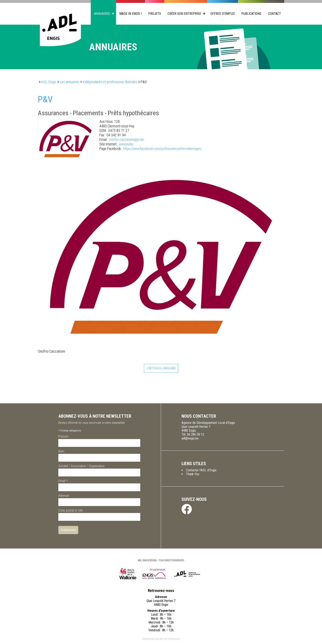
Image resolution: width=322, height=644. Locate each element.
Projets (155, 14)
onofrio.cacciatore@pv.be (122, 140)
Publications (251, 14)
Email (63, 481)
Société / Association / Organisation (81, 467)
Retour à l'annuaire (162, 369)
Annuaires (102, 14)
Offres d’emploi (223, 14)
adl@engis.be (190, 439)
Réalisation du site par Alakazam (161, 639)
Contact (274, 14)
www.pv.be (116, 144)
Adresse (64, 496)
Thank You (193, 475)
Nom (61, 452)
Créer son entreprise (184, 14)
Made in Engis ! (131, 14)
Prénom (63, 437)
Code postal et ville (71, 511)
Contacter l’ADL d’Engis (201, 471)
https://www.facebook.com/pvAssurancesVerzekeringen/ (151, 149)
